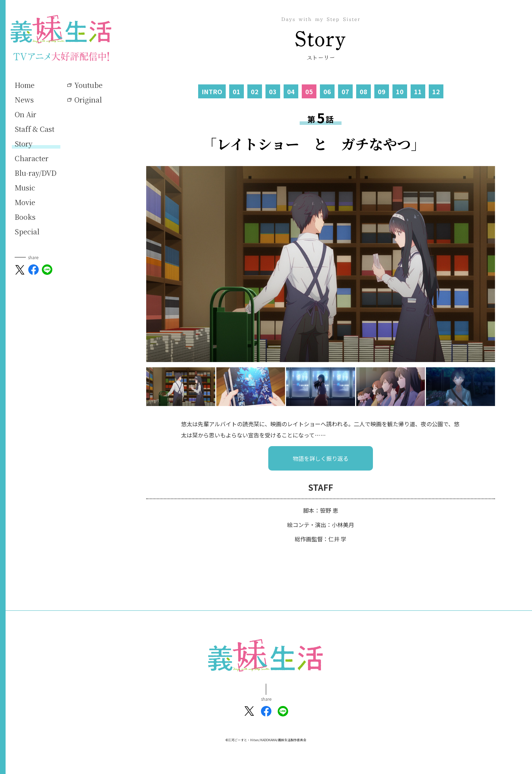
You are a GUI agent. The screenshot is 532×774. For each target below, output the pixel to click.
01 (237, 91)
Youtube (88, 85)
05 (309, 91)
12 (436, 91)
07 (345, 91)
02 (255, 91)
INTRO (212, 91)
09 (382, 91)
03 (273, 91)
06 (327, 91)
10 (400, 91)
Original (88, 100)
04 (291, 91)
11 (418, 91)
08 (364, 91)
